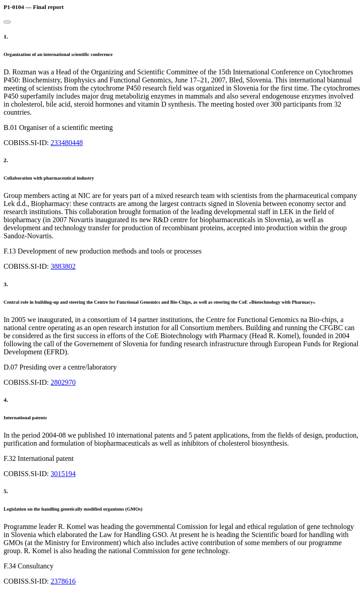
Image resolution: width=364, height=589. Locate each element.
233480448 (67, 143)
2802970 (63, 382)
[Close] (7, 22)
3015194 (63, 474)
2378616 (63, 581)
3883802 (63, 266)
